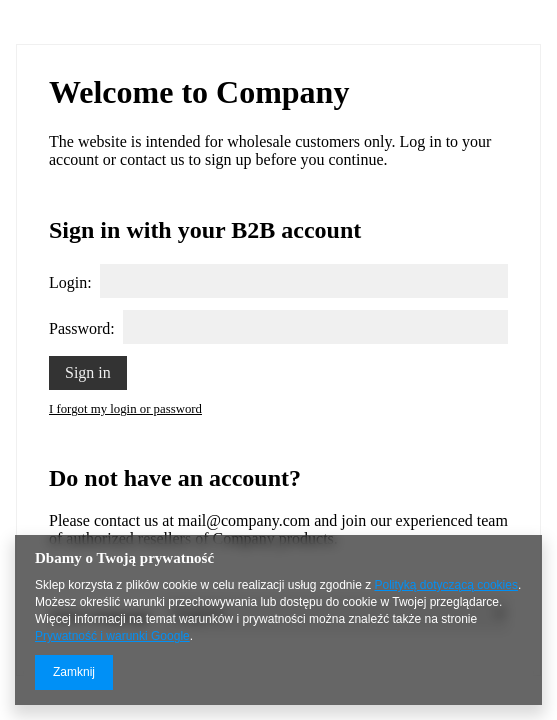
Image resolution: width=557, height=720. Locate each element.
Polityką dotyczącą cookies (446, 585)
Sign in (88, 372)
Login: (70, 282)
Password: (82, 328)
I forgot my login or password (125, 409)
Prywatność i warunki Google (112, 636)
